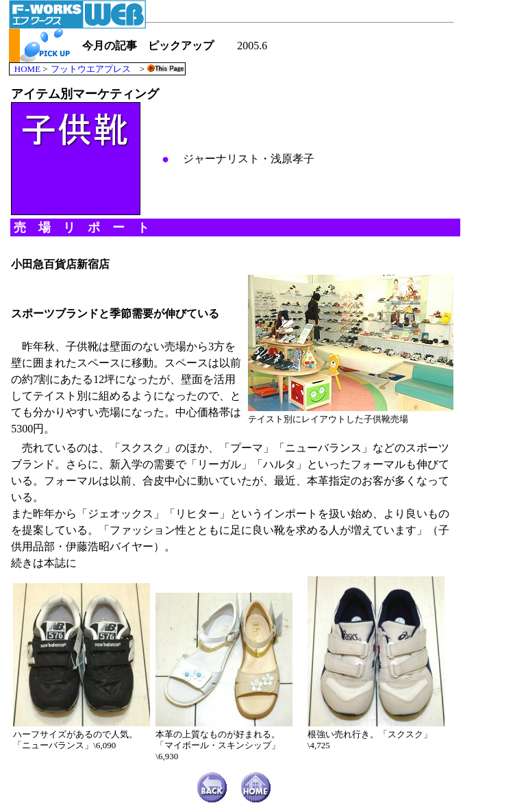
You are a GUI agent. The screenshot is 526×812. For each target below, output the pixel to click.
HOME (27, 69)
